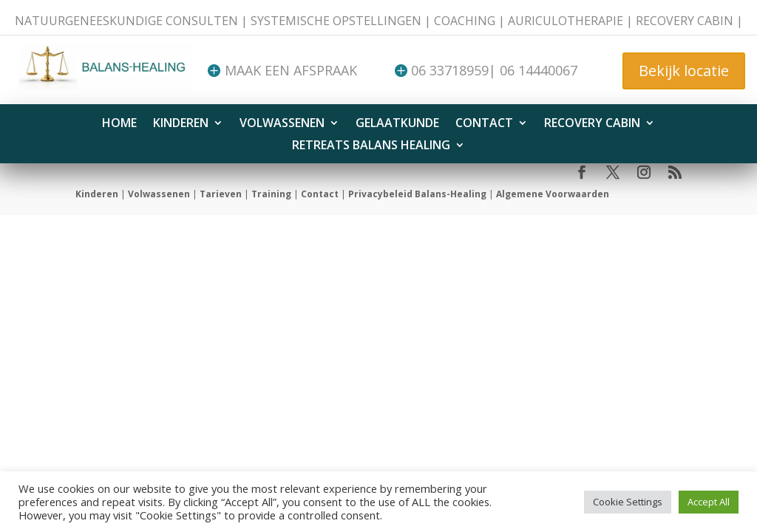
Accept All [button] (709, 502)
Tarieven (221, 194)
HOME (119, 124)
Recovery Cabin (592, 124)
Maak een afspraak (291, 70)
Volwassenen (282, 124)
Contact (484, 124)
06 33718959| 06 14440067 (494, 70)
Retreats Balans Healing (371, 146)
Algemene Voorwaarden (553, 194)
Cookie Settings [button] (628, 502)
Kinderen (181, 124)
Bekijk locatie (684, 71)
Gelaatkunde (397, 124)
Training (271, 194)
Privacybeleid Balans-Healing (417, 194)
